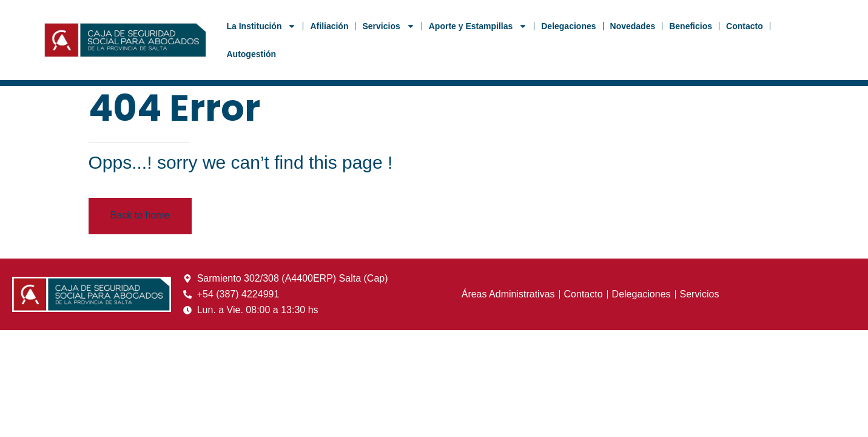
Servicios (388, 26)
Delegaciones (568, 26)
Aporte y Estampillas (478, 26)
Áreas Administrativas (508, 294)
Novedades (633, 26)
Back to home (140, 215)
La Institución (261, 26)
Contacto (745, 26)
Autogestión (251, 54)
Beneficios (691, 26)
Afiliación (329, 26)
